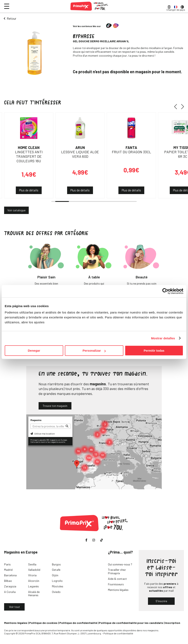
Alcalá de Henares (34, 594)
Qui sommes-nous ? (120, 564)
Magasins (36, 420)
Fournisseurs (116, 584)
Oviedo (56, 592)
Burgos (56, 564)
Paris (7, 564)
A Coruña (10, 592)
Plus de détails (29, 190)
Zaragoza (10, 586)
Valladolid (34, 570)
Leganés (33, 586)
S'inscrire (161, 601)
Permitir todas (154, 351)
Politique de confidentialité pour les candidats (131, 623)
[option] (169, 6)
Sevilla (32, 564)
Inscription (173, 623)
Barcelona (10, 575)
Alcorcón (34, 581)
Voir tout (14, 607)
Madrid (8, 570)
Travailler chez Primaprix (117, 571)
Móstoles (58, 586)
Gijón (55, 575)
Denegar (34, 351)
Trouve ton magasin (55, 406)
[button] (177, 107)
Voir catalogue (16, 210)
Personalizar (94, 351)
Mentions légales (118, 590)
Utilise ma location (43, 434)
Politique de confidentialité (78, 623)
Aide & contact (117, 579)
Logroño (57, 581)
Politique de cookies (43, 623)
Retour (11, 18)
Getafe (56, 570)
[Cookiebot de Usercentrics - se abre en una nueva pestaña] (165, 291)
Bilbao (8, 581)
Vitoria (32, 575)
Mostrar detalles (163, 338)
